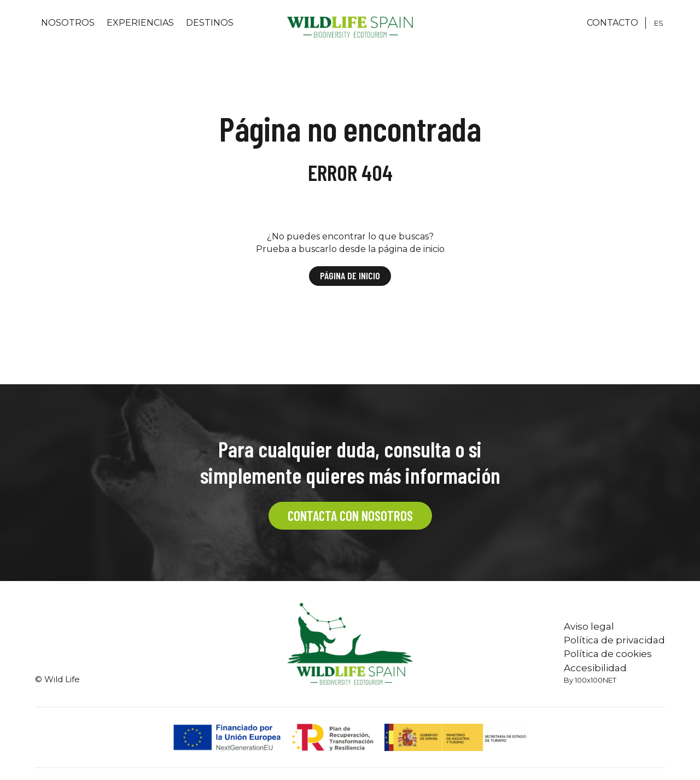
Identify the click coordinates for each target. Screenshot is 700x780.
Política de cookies (608, 654)
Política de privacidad (614, 640)
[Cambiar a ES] (659, 23)
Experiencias (140, 23)
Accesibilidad (595, 668)
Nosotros (68, 23)
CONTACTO (612, 23)
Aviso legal (589, 626)
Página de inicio (350, 275)
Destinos (210, 23)
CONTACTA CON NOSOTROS (350, 515)
